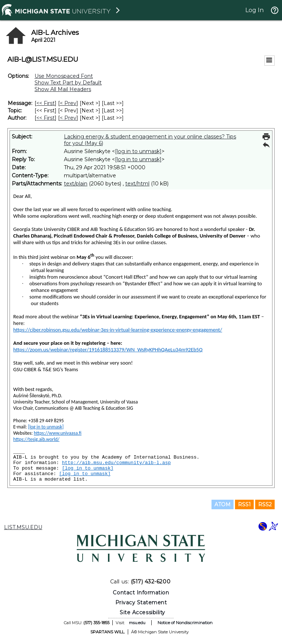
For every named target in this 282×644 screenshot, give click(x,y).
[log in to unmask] (138, 151)
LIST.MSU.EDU (23, 527)
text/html (137, 184)
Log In (254, 10)
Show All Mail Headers (63, 89)
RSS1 (244, 504)
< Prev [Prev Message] (68, 103)
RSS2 (265, 504)
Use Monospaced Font (64, 76)
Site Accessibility (142, 612)
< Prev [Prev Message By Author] (68, 118)
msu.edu (137, 623)
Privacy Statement (141, 603)
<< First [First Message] (46, 103)
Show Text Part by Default (68, 83)
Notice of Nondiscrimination (185, 623)
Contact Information (141, 593)
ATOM (223, 504)
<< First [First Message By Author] (46, 118)
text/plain (76, 184)
